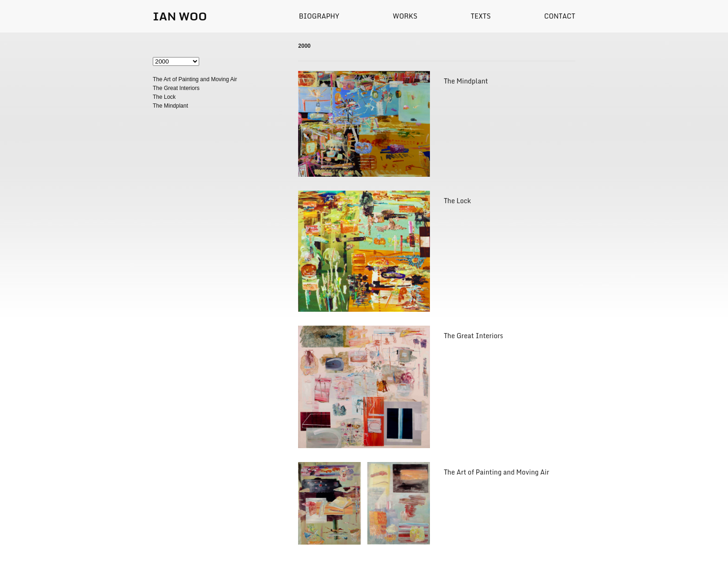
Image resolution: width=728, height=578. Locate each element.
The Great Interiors (176, 88)
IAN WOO (180, 16)
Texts (481, 16)
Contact (560, 16)
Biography (319, 16)
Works (405, 16)
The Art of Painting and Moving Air (195, 79)
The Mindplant (170, 106)
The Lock (164, 97)
